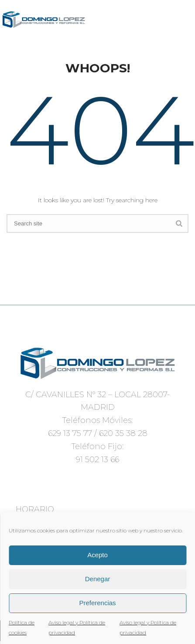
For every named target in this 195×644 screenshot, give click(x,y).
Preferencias (97, 603)
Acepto (97, 555)
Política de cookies (22, 627)
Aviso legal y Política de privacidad (77, 627)
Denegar (98, 579)
